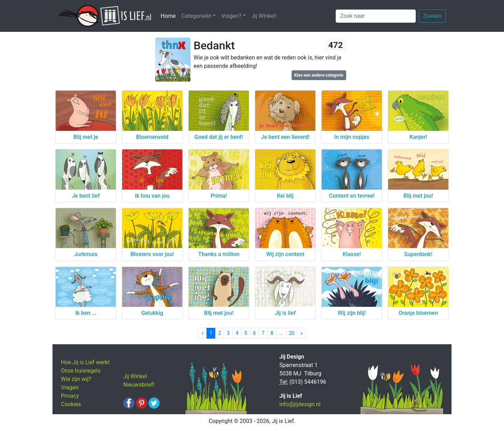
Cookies (71, 404)
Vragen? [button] (231, 16)
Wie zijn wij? (76, 379)
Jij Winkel (135, 376)
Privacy (70, 396)
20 (292, 333)
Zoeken (432, 16)
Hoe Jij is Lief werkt (85, 362)
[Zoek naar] (376, 16)
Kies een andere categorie (319, 75)
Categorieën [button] (196, 16)
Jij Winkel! (264, 16)
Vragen (70, 387)
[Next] (302, 333)
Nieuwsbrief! (139, 385)
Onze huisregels (81, 371)
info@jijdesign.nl (300, 404)
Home (170, 16)
